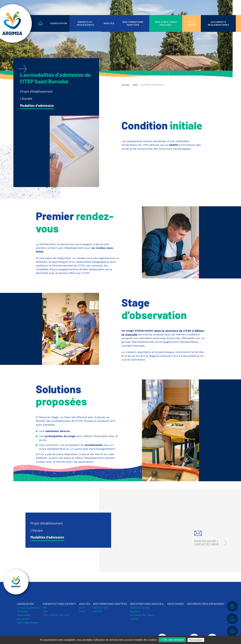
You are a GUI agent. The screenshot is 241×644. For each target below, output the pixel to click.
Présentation (24, 615)
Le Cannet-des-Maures (143, 615)
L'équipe (26, 98)
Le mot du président (28, 608)
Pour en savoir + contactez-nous (207, 543)
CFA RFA (98, 611)
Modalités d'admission (37, 105)
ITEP (135, 85)
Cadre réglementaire (28, 623)
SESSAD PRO (100, 608)
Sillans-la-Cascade (140, 608)
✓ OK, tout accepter (172, 640)
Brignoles (135, 611)
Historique (22, 611)
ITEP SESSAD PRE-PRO (56, 615)
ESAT (82, 608)
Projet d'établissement (36, 91)
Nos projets (23, 619)
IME (45, 608)
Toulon (134, 619)
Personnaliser (196, 640)
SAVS (82, 611)
